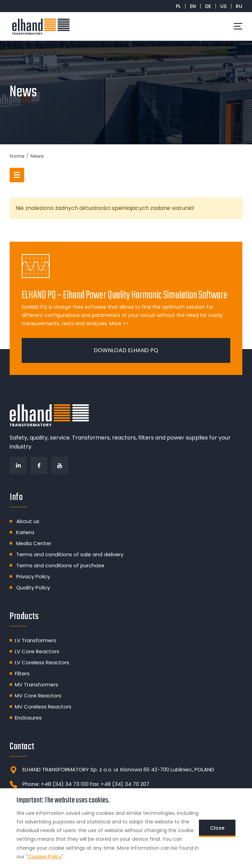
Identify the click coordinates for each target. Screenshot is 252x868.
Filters (22, 673)
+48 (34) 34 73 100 (65, 784)
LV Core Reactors (37, 651)
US (223, 6)
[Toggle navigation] (238, 26)
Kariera (25, 532)
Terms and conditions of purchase (60, 565)
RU (239, 6)
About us (28, 521)
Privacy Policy (33, 576)
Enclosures (28, 718)
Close (217, 828)
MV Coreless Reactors (43, 707)
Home (17, 156)
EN (193, 6)
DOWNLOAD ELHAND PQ (126, 350)
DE (208, 6)
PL (178, 6)
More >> (119, 324)
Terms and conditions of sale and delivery (70, 554)
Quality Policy (33, 587)
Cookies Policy (45, 857)
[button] (17, 175)
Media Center (34, 543)
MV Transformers (37, 684)
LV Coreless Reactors (42, 662)
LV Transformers (36, 640)
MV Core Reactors (38, 696)
